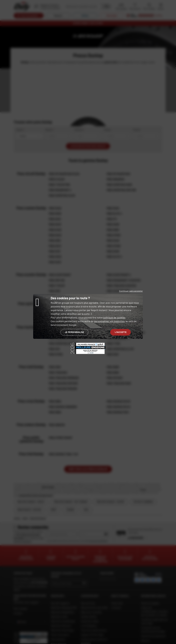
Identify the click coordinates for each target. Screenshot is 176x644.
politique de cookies (114, 317)
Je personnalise (74, 332)
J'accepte (121, 332)
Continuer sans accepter (131, 291)
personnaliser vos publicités (109, 321)
